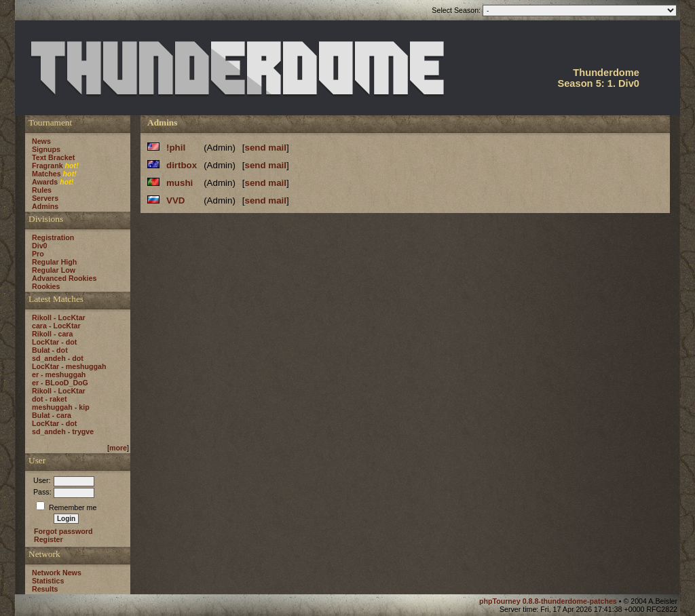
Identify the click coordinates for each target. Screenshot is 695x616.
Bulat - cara (52, 415)
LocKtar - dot (54, 342)
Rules (42, 190)
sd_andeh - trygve (63, 431)
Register (49, 539)
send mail (266, 148)
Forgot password (63, 531)
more (118, 448)
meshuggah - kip (61, 407)
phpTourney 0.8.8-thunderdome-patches (549, 601)
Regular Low (54, 270)
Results (45, 589)
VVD (175, 200)
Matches (46, 174)
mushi (180, 183)
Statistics (48, 581)
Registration (53, 237)
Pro (38, 254)
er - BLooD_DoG (60, 383)
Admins (45, 206)
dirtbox (182, 165)
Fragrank (48, 166)
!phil (176, 148)
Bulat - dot (50, 350)
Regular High (54, 262)
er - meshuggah (59, 374)
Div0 (40, 246)
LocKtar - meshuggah (69, 366)
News (41, 141)
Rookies (46, 286)
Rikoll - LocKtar (59, 317)
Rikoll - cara (52, 334)
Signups (46, 149)
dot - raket (50, 399)
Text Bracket (53, 157)
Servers (45, 198)
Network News (57, 573)
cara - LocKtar (56, 326)
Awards (45, 182)
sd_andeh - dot (58, 358)
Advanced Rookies (64, 278)
